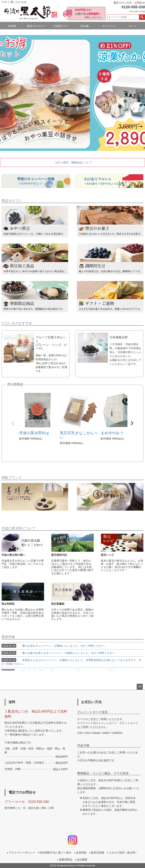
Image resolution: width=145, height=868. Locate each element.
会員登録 (81, 853)
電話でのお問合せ (22, 792)
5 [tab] (78, 154)
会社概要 (82, 860)
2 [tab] (70, 154)
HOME (12, 26)
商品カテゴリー (36, 26)
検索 (142, 17)
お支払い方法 (91, 702)
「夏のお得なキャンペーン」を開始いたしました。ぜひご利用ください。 (54, 646)
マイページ (109, 26)
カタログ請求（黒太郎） (123, 853)
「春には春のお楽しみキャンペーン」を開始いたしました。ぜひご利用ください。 (59, 653)
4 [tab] (75, 154)
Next (140, 96)
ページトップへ (140, 687)
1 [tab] (67, 154)
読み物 (85, 26)
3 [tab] (73, 154)
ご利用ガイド (60, 26)
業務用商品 (66, 860)
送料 (12, 702)
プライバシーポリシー (22, 853)
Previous (5, 96)
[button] (13, 423)
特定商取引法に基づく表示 (56, 853)
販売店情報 (98, 853)
